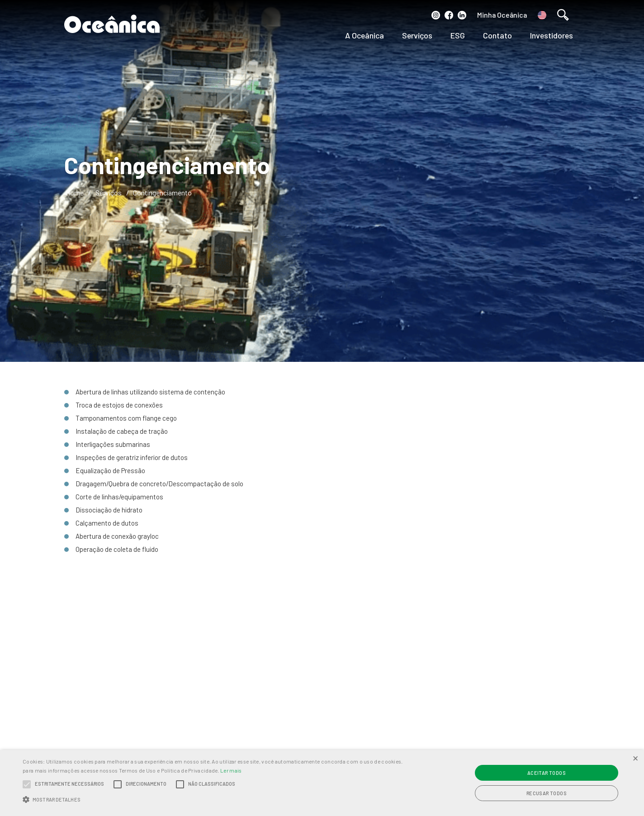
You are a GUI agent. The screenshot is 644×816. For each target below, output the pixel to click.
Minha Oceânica (502, 15)
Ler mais (231, 770)
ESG (458, 35)
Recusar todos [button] (547, 793)
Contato (497, 35)
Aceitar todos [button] (547, 773)
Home (75, 192)
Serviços (417, 35)
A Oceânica (365, 35)
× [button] (635, 758)
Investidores (552, 35)
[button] (217, 800)
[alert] (322, 783)
